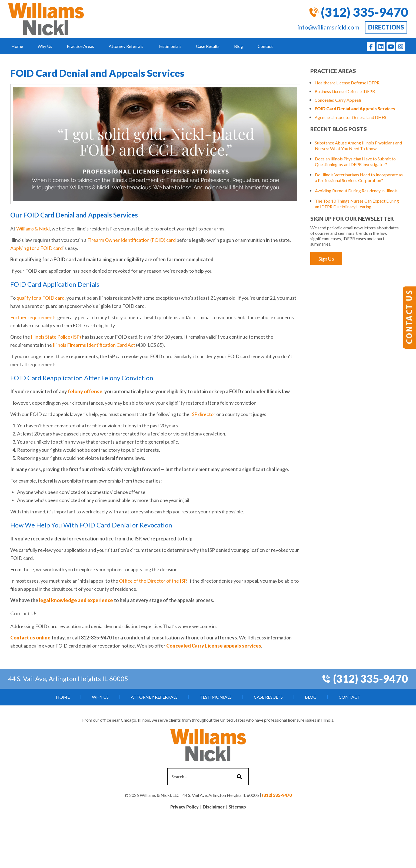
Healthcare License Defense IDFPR (347, 83)
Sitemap (237, 807)
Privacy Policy (184, 807)
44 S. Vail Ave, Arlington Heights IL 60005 (68, 679)
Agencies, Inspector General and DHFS (350, 117)
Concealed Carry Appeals (338, 100)
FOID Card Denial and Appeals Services (355, 109)
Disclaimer (214, 807)
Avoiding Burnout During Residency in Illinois (356, 191)
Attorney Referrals (126, 46)
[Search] (239, 777)
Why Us (45, 46)
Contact (265, 46)
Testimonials (170, 46)
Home (17, 46)
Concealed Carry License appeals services (214, 646)
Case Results (208, 46)
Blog (239, 46)
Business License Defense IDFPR (345, 91)
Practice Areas (80, 46)
